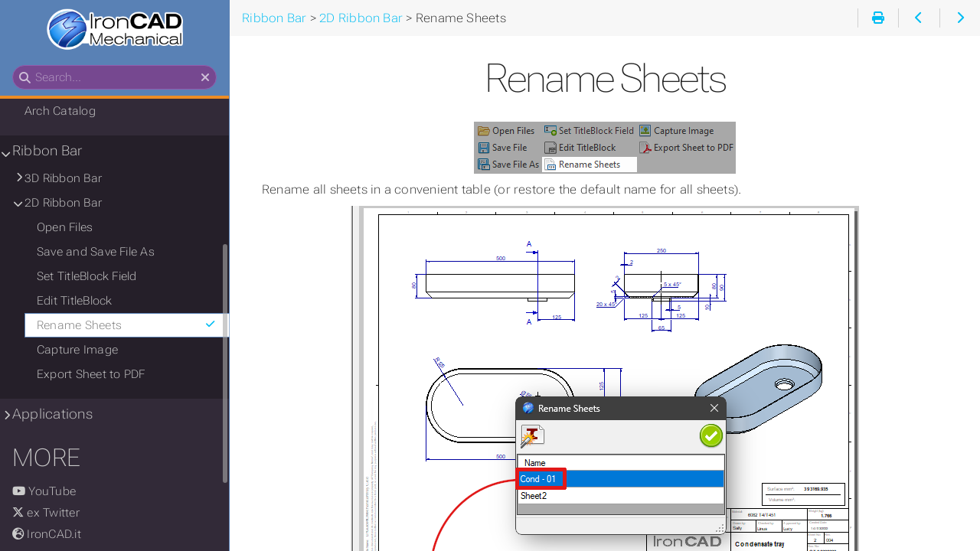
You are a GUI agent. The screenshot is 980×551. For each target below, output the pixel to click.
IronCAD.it (47, 534)
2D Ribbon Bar (63, 203)
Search (13, 65)
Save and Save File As (96, 252)
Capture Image (77, 350)
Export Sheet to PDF (91, 374)
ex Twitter (46, 513)
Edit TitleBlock (74, 301)
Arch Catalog (60, 111)
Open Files (65, 227)
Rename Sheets (127, 325)
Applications (52, 414)
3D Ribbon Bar (63, 178)
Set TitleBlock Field (87, 276)
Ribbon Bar (47, 151)
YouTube (44, 491)
